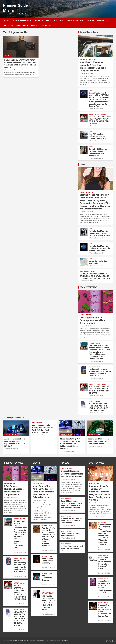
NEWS (48, 20)
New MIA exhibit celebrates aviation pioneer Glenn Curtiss (98, 136)
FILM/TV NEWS (59, 20)
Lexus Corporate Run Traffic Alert (98, 262)
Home (7, 20)
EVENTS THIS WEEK (11, 434)
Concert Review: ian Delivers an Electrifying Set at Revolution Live (72, 474)
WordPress (64, 641)
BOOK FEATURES (97, 463)
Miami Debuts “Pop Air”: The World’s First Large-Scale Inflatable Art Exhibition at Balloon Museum (70, 444)
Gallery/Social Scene (89, 32)
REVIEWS (65, 463)
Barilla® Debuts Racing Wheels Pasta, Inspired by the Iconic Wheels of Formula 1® (100, 372)
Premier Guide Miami (12, 70)
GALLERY (101, 20)
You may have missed (14, 418)
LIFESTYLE (38, 20)
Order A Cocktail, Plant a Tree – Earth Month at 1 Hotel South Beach (98, 441)
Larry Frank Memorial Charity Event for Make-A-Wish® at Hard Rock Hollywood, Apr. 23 (43, 429)
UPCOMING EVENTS (90, 272)
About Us (34, 25)
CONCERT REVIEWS (67, 468)
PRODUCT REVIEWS (88, 287)
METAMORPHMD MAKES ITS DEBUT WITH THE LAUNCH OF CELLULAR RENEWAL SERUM (99, 407)
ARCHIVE (8, 55)
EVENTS (90, 20)
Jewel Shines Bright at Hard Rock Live (70, 534)
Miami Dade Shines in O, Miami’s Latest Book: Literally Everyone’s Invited (105, 563)
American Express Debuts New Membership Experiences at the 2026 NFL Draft (15, 442)
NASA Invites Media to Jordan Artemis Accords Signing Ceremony (99, 248)
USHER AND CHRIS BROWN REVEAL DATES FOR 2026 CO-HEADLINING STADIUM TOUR (48, 603)
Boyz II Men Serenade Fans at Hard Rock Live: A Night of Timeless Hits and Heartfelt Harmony (72, 504)
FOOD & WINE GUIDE (85, 60)
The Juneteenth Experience (47, 578)
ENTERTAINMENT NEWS (76, 20)
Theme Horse (41, 641)
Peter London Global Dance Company (48, 561)
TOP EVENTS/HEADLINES (21, 20)
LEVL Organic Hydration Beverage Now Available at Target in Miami (93, 320)
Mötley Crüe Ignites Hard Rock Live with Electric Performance (72, 521)
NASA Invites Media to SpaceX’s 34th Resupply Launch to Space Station (99, 233)
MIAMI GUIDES (21, 25)
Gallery (95, 60)
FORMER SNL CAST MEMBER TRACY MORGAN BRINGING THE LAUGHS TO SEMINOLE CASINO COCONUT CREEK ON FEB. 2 (20, 64)
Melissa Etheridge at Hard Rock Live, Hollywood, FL (72, 547)
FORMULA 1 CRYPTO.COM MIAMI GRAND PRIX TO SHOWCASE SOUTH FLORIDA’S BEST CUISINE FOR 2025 (95, 276)
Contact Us (46, 25)
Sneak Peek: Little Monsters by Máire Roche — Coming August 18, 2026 (105, 587)
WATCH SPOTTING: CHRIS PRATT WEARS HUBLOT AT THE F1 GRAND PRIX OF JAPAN (100, 120)
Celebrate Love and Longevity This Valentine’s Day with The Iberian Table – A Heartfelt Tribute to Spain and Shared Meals (105, 535)
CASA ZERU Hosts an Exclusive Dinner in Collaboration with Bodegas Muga (98, 152)
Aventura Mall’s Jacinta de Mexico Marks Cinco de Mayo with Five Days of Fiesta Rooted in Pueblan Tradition (48, 537)
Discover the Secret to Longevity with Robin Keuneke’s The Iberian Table (105, 610)
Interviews (9, 25)
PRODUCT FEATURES (14, 463)
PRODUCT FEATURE (101, 115)
